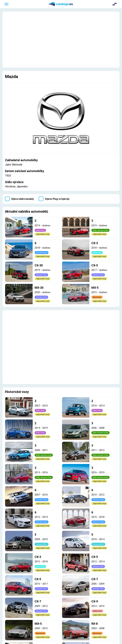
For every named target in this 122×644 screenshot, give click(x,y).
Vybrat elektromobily (23, 199)
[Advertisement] (61, 40)
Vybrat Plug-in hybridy (57, 199)
